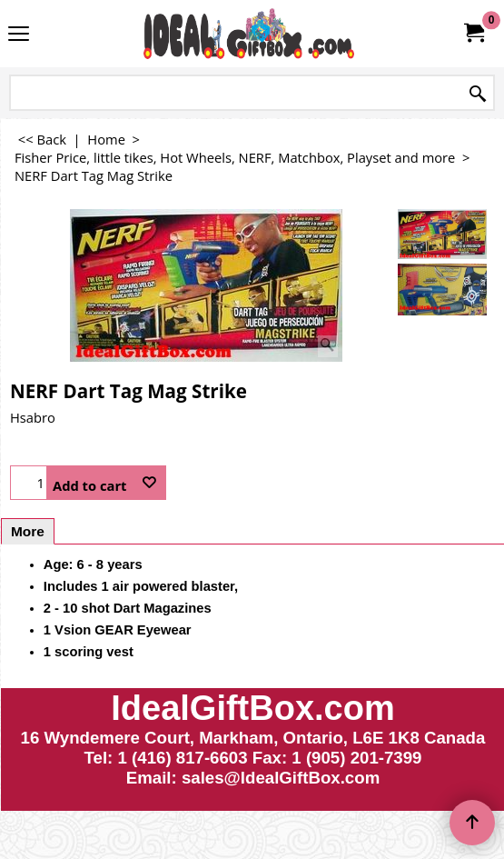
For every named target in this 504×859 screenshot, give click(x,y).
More (28, 531)
